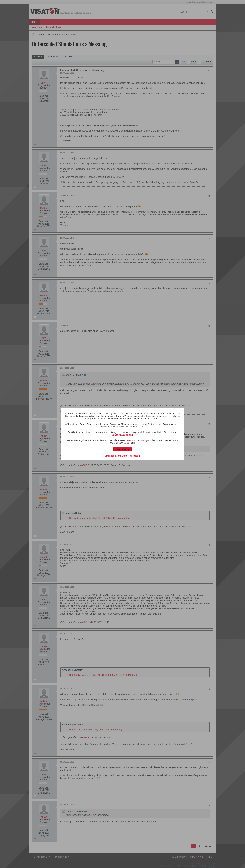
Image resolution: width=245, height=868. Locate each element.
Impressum (135, 456)
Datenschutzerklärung (122, 435)
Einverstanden (122, 449)
